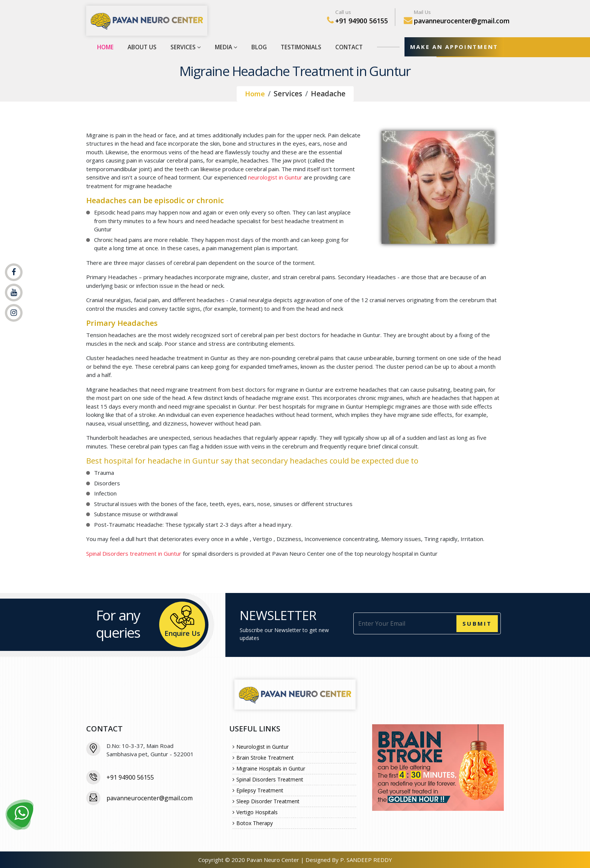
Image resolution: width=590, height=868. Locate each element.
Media (224, 47)
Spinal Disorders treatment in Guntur (134, 553)
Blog (257, 47)
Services (185, 47)
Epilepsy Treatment (258, 790)
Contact (346, 47)
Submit (477, 623)
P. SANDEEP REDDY (366, 860)
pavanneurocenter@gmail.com (462, 21)
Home (105, 47)
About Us (142, 47)
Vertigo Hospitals (255, 812)
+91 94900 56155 (362, 21)
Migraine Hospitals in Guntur (269, 768)
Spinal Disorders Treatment (268, 779)
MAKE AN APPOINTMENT (453, 47)
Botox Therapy (253, 823)
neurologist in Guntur (275, 177)
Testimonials (299, 47)
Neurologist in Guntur (261, 747)
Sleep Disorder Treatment (266, 801)
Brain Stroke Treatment (263, 758)
